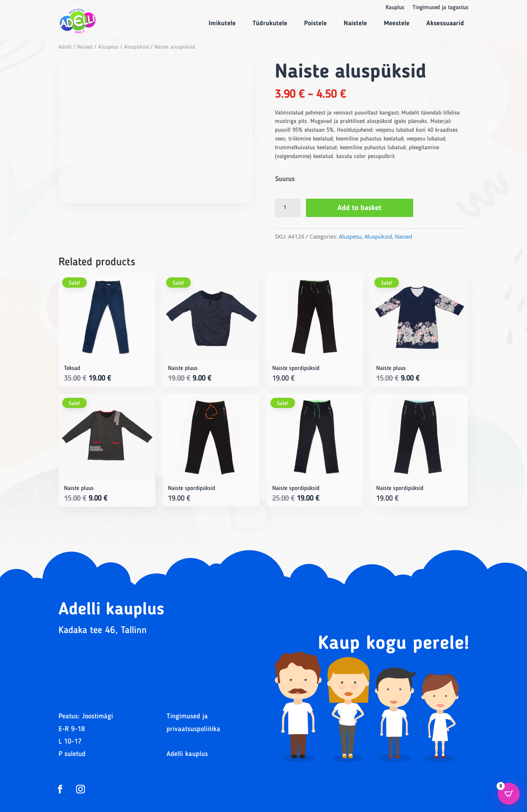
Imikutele (222, 23)
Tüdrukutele (270, 23)
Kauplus (395, 8)
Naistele (355, 23)
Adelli (65, 47)
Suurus (285, 179)
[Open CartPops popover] (509, 794)
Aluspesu (108, 47)
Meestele (397, 23)
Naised (85, 47)
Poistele (315, 23)
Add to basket (360, 208)
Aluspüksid (137, 47)
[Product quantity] (288, 208)
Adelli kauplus (187, 754)
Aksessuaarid (445, 23)
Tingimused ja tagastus (440, 8)
